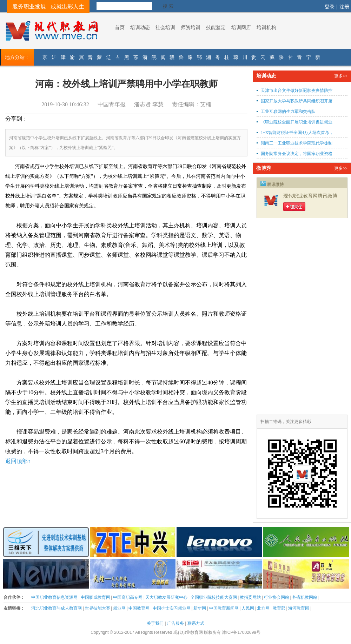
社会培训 (165, 27)
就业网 (119, 608)
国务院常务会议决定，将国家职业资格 (297, 154)
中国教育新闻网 (224, 608)
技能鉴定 (216, 27)
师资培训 (191, 27)
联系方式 (196, 623)
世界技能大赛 (98, 608)
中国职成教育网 (95, 597)
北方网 (263, 608)
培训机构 (266, 27)
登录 (330, 7)
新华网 (200, 608)
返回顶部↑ (18, 461)
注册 (344, 7)
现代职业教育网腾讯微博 (310, 196)
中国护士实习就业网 (172, 608)
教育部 (279, 608)
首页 (120, 27)
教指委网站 (250, 597)
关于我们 (155, 623)
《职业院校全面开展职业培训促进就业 (297, 122)
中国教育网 (139, 608)
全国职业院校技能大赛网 (214, 597)
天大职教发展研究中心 (166, 597)
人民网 (248, 608)
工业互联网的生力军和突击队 (293, 112)
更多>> (341, 76)
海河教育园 (299, 608)
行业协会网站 (277, 597)
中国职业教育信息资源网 (54, 597)
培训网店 (241, 27)
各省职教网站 (305, 597)
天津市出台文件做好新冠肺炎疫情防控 (297, 90)
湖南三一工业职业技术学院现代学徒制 (297, 143)
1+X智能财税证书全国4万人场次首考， (297, 133)
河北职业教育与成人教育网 (57, 608)
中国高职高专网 (128, 597)
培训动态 (140, 27)
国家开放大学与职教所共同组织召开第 (297, 101)
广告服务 (175, 623)
